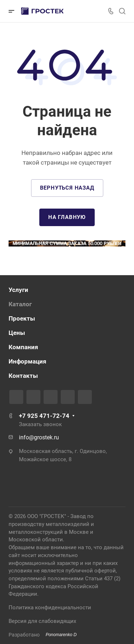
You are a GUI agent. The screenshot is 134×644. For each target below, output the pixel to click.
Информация (28, 361)
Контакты (23, 376)
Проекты (22, 318)
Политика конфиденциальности (50, 608)
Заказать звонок (40, 424)
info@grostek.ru (39, 437)
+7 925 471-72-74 (44, 416)
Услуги (18, 290)
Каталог (20, 304)
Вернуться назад (67, 188)
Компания (23, 347)
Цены (17, 333)
